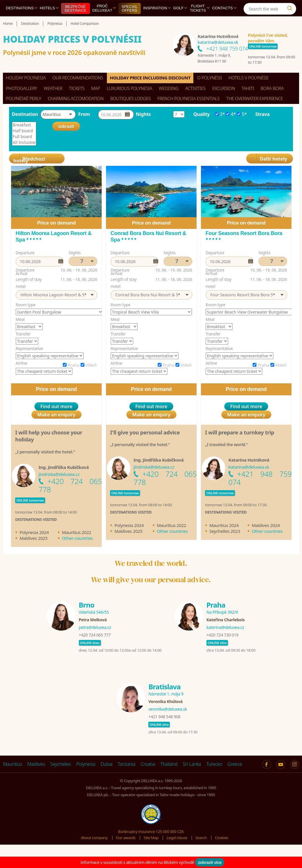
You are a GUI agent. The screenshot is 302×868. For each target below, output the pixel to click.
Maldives (36, 764)
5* (242, 114)
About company (94, 838)
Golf (180, 8)
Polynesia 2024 (34, 532)
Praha (73, 365)
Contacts (224, 8)
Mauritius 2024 (224, 525)
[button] (58, 114)
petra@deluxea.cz (95, 627)
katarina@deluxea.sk (218, 42)
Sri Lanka (192, 764)
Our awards (126, 838)
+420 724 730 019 (222, 635)
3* (220, 114)
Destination (25, 114)
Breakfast (24, 125)
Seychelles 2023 (225, 531)
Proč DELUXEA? (104, 8)
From (84, 114)
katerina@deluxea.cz (225, 627)
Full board (24, 137)
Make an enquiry (57, 415)
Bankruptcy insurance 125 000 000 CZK (151, 832)
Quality (202, 114)
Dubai (106, 764)
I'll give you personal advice (145, 432)
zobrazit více (210, 862)
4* (231, 114)
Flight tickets (200, 8)
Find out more (56, 406)
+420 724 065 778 (70, 485)
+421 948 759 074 (227, 48)
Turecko (214, 764)
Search (201, 838)
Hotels (49, 8)
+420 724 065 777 (95, 635)
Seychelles (61, 764)
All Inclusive (24, 142)
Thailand (169, 764)
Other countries (77, 538)
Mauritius (12, 764)
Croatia (148, 764)
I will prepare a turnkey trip (240, 432)
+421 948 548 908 (164, 717)
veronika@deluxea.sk (168, 709)
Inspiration (157, 8)
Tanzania (126, 764)
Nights (143, 114)
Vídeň (91, 365)
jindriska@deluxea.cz (59, 474)
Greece (235, 764)
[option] (57, 359)
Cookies (222, 838)
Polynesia (86, 764)
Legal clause (177, 838)
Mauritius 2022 (77, 532)
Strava (262, 114)
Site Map (151, 838)
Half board (24, 131)
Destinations (22, 8)
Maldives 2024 (266, 525)
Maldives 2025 (34, 538)
